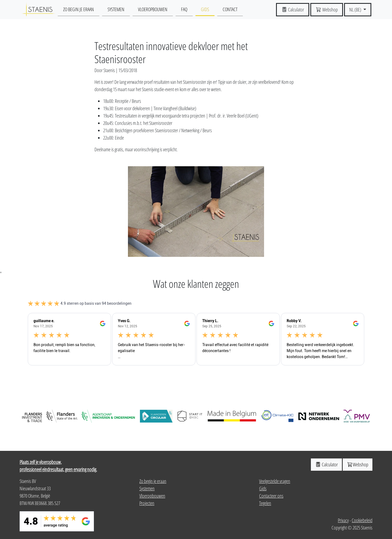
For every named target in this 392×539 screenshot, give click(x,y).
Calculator (326, 464)
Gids (205, 9)
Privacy (343, 520)
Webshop (358, 464)
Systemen (116, 9)
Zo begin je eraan (79, 9)
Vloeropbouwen (153, 9)
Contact (230, 9)
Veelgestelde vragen (275, 481)
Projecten (147, 503)
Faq (184, 9)
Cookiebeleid (362, 520)
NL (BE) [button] (356, 10)
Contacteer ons (271, 496)
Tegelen (265, 503)
